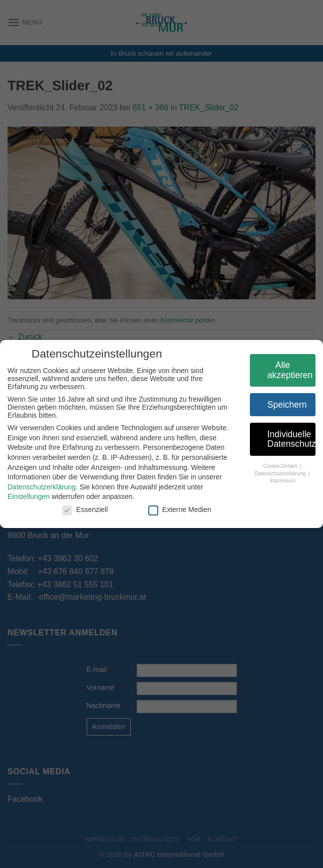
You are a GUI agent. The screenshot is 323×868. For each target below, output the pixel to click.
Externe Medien (177, 509)
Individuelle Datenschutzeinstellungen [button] (289, 439)
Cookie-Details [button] (278, 466)
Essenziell (82, 509)
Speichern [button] (285, 405)
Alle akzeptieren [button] (287, 370)
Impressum (280, 480)
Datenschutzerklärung (39, 487)
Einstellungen (26, 496)
